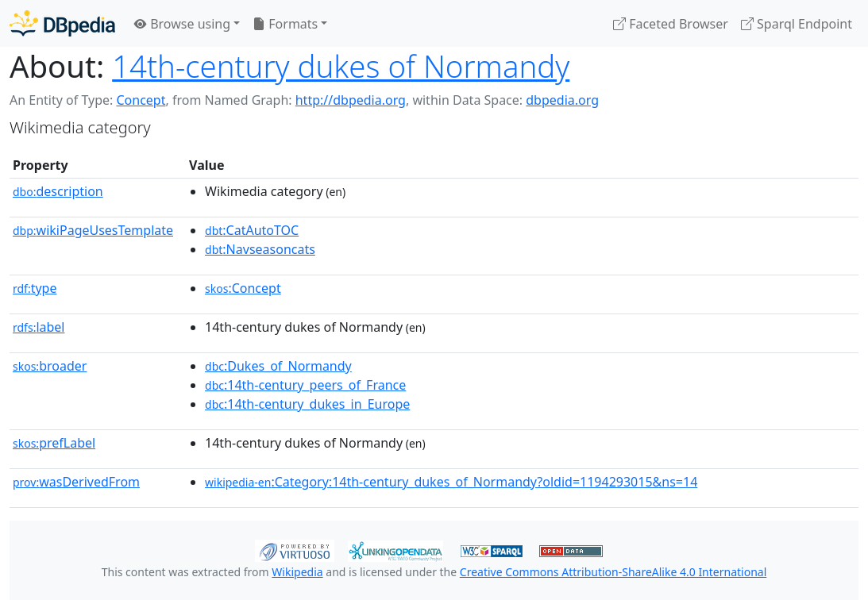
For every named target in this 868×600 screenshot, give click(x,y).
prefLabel (54, 443)
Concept (141, 100)
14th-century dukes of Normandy (341, 66)
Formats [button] (285, 24)
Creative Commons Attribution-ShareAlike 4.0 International (613, 572)
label (39, 327)
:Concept (243, 288)
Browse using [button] (182, 24)
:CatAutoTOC (252, 230)
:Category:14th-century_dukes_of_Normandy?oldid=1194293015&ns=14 (451, 482)
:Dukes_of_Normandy (278, 366)
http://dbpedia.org (351, 100)
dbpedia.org (562, 100)
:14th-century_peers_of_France (305, 385)
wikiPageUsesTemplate (93, 230)
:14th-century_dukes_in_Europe (307, 404)
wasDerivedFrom (76, 482)
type (35, 288)
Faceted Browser (671, 24)
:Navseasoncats (260, 249)
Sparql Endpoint (797, 24)
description (58, 191)
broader (50, 366)
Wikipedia (297, 572)
